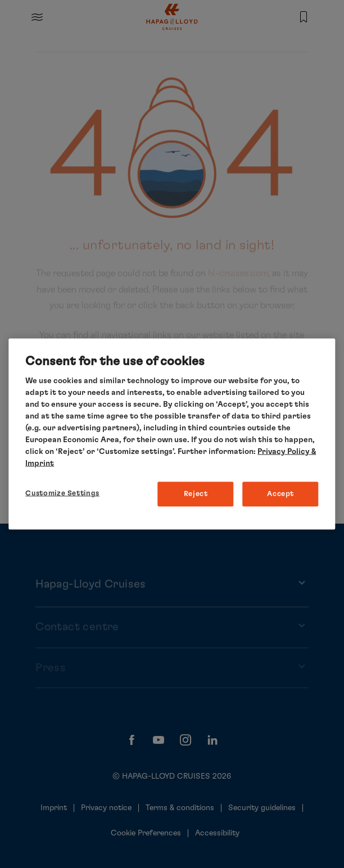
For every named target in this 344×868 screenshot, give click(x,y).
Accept (280, 494)
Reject (196, 494)
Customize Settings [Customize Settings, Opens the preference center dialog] (62, 494)
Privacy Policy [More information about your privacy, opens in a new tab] (284, 452)
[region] (172, 434)
